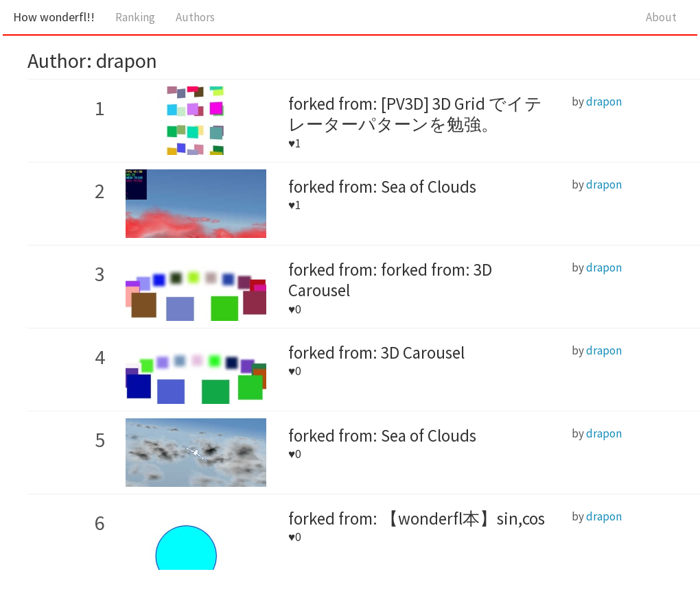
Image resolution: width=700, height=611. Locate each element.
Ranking (135, 17)
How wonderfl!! (54, 17)
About (661, 17)
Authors (195, 17)
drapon (604, 101)
